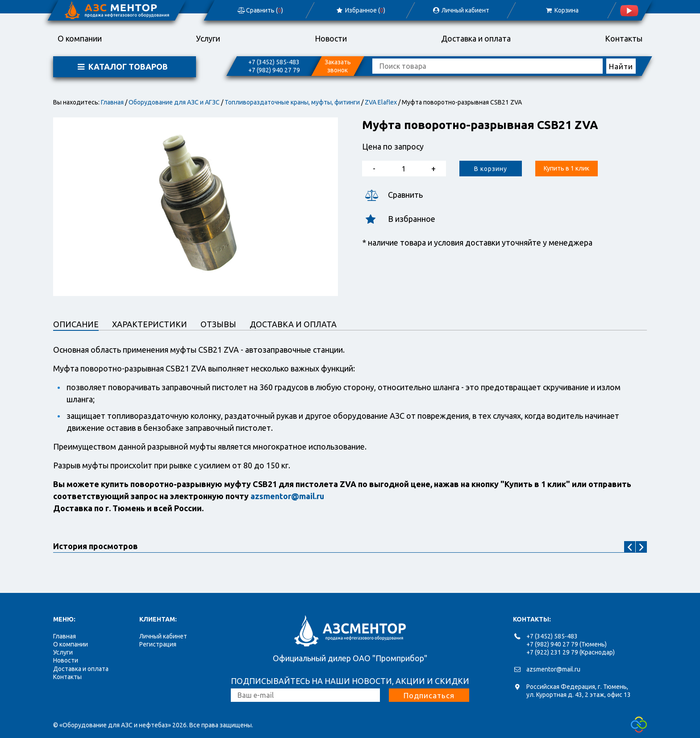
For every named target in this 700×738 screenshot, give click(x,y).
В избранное (399, 219)
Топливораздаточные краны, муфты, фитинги (292, 102)
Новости (331, 38)
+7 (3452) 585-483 (274, 62)
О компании (80, 38)
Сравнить (392, 195)
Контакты (624, 38)
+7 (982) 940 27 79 (274, 70)
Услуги (208, 38)
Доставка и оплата (476, 38)
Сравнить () (260, 10)
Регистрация (158, 644)
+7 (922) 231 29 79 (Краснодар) (571, 652)
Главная (112, 102)
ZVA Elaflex (381, 102)
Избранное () (360, 10)
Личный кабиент (461, 10)
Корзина (561, 10)
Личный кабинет (163, 636)
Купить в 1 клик (567, 168)
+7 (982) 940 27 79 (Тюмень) (567, 644)
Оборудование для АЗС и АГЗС (174, 102)
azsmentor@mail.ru (553, 669)
